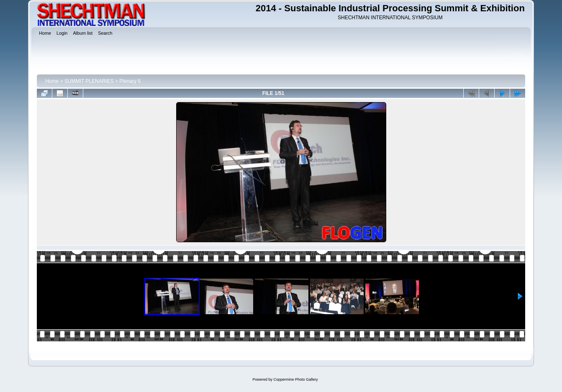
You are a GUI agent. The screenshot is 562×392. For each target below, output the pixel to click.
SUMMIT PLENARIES (89, 81)
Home (52, 81)
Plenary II (130, 81)
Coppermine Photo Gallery (295, 379)
